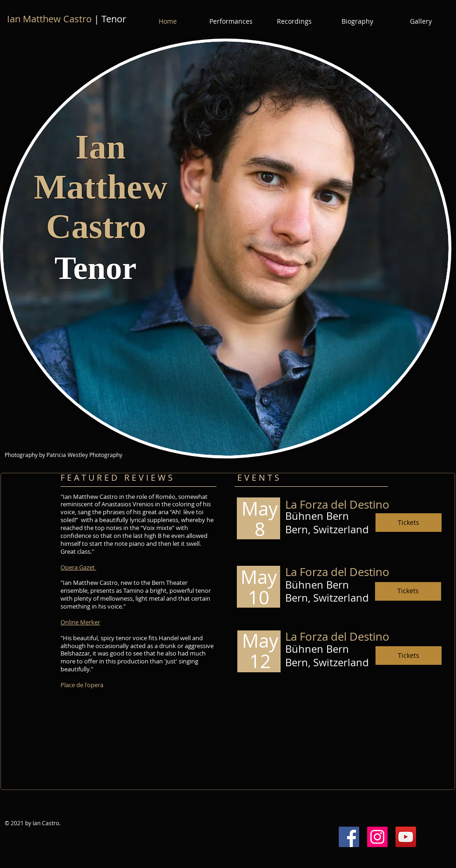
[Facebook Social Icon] (349, 837)
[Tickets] (409, 523)
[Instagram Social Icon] (377, 837)
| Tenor (67, 19)
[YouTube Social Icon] (406, 837)
